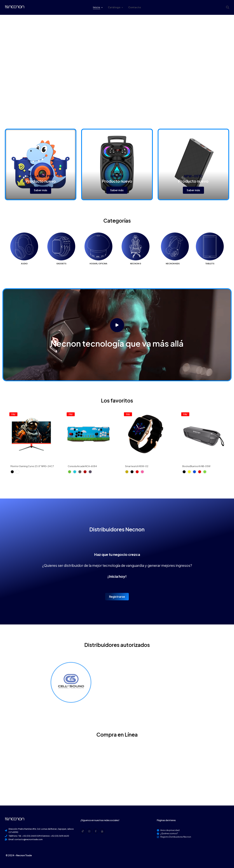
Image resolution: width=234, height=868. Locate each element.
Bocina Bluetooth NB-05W (196, 466)
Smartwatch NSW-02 (137, 466)
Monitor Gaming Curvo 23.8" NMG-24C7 (32, 466)
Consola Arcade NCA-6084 (82, 466)
